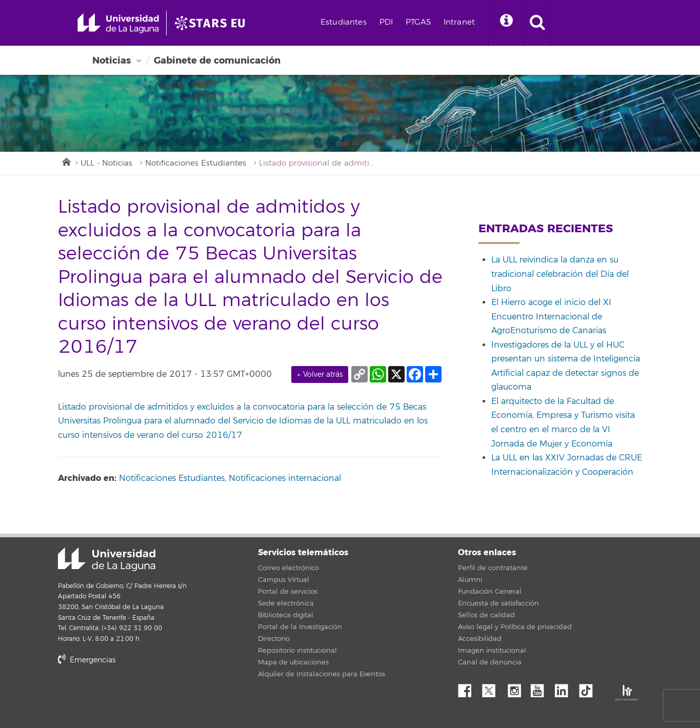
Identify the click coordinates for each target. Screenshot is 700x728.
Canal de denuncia (490, 662)
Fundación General (490, 592)
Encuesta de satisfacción (498, 603)
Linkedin (565, 688)
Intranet (459, 22)
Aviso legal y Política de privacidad (515, 627)
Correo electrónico (288, 568)
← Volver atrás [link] (320, 375)
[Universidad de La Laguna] (213, 23)
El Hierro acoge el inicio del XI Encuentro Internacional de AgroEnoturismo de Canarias (551, 317)
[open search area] (537, 23)
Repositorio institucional (297, 651)
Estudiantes (344, 22)
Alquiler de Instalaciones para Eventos (322, 674)
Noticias (112, 60)
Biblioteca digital (286, 615)
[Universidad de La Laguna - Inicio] (122, 23)
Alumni (470, 580)
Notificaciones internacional (285, 478)
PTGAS (418, 22)
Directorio (274, 639)
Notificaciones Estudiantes (196, 163)
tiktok (589, 688)
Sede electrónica (286, 603)
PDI (386, 22)
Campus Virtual (284, 580)
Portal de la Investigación (300, 627)
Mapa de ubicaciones (293, 662)
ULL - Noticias (106, 163)
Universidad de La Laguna (107, 559)
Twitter (493, 688)
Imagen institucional (492, 651)
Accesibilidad (480, 639)
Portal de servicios (288, 592)
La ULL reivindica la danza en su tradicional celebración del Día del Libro (560, 274)
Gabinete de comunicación (217, 60)
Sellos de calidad (486, 615)
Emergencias (87, 660)
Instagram (517, 688)
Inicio (66, 161)
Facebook (469, 688)
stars (135, 695)
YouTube (541, 688)
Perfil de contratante (493, 568)
